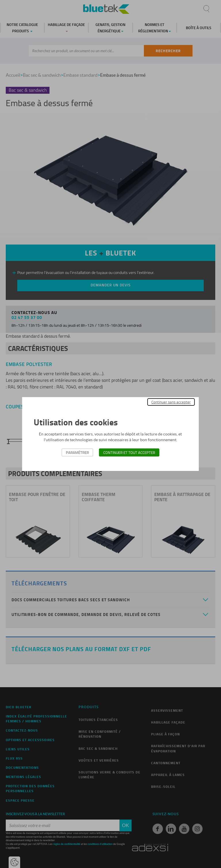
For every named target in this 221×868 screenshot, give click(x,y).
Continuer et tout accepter (129, 452)
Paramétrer (77, 452)
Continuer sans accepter (171, 402)
